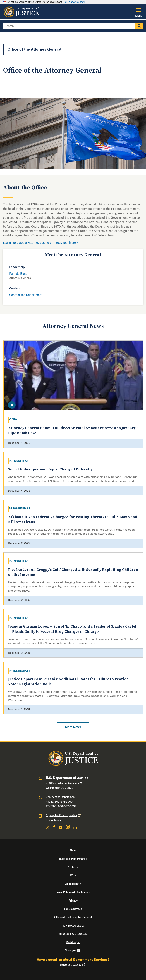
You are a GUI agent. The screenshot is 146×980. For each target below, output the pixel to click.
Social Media (54, 820)
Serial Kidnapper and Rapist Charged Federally (50, 469)
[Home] (21, 16)
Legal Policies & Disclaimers (73, 892)
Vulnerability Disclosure (73, 934)
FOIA (73, 876)
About (73, 850)
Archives (73, 867)
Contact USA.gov (73, 965)
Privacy (73, 901)
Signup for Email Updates (64, 815)
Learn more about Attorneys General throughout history (41, 243)
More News (73, 727)
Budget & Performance (73, 859)
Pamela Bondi (19, 274)
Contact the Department (26, 295)
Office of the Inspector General (73, 917)
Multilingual (73, 942)
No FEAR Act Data (73, 926)
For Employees (73, 909)
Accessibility (73, 884)
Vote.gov (73, 951)
